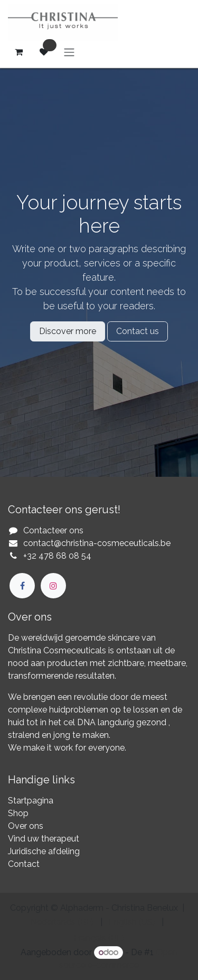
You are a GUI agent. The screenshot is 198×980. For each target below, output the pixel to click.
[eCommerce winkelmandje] (18, 52)
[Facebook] (22, 586)
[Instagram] (53, 586)
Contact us (138, 331)
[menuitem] (62, 922)
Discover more (68, 331)
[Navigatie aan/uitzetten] (69, 52)
